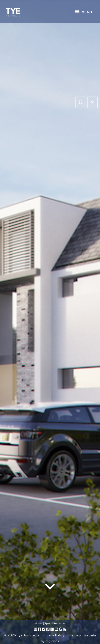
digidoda (52, 641)
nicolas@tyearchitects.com (50, 623)
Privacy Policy (53, 635)
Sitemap (74, 635)
